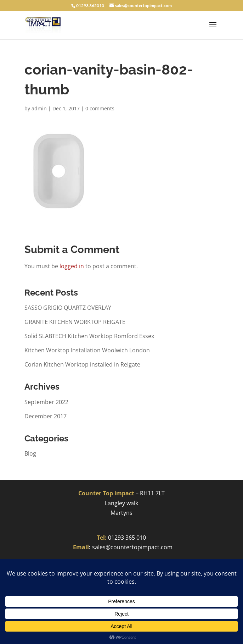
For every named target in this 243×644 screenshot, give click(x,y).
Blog (30, 453)
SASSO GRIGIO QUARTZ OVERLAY (68, 308)
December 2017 (46, 416)
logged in (72, 266)
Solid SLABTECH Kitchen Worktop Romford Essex (89, 336)
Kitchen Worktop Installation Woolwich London (87, 350)
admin (39, 108)
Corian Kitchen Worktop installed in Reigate (82, 364)
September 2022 (46, 402)
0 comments (100, 108)
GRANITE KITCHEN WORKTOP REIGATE (75, 322)
